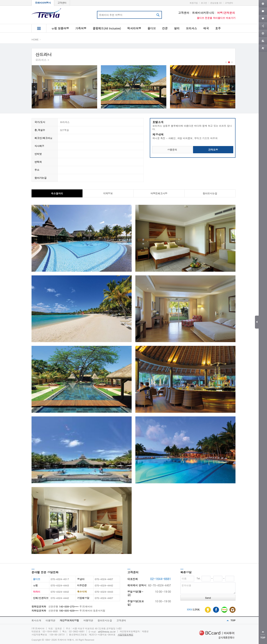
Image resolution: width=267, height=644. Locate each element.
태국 (206, 28)
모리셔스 (191, 28)
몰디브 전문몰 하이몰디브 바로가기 (216, 18)
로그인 (204, 3)
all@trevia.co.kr (107, 631)
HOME (35, 39)
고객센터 (62, 3)
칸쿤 (165, 28)
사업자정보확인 (126, 634)
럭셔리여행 (134, 28)
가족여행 (81, 28)
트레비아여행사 (43, 3)
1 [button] (226, 62)
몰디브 (152, 28)
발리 (177, 28)
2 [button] (229, 62)
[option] (64, 87)
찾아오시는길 (105, 620)
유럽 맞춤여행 (60, 28)
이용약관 (50, 620)
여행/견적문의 (226, 13)
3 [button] (232, 62)
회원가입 (194, 3)
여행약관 (88, 620)
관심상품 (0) (216, 3)
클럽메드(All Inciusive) (107, 28)
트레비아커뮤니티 (203, 13)
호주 (218, 28)
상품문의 (172, 150)
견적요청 (213, 150)
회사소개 (36, 620)
